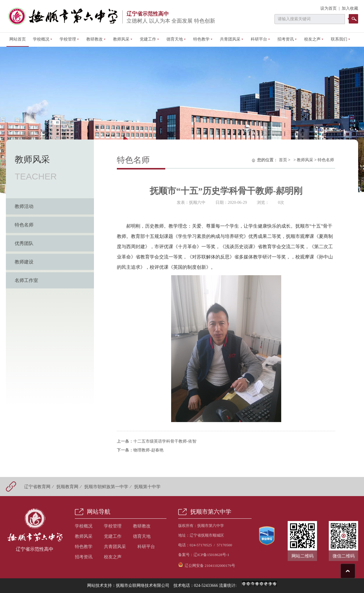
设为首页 (328, 8)
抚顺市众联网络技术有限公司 (143, 586)
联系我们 (341, 39)
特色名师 (24, 225)
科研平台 (261, 39)
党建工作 (150, 39)
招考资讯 (287, 39)
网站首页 (18, 39)
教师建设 (24, 262)
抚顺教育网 (67, 487)
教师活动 (24, 206)
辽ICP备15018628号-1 (211, 555)
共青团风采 (232, 39)
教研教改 (96, 39)
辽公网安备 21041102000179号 (207, 565)
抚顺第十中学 (147, 487)
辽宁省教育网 (37, 487)
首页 (283, 160)
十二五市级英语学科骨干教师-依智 (165, 441)
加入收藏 (350, 8)
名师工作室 (26, 280)
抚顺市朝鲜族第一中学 (106, 487)
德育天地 (176, 39)
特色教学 (203, 39)
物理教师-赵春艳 (148, 450)
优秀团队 (24, 243)
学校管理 (69, 39)
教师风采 (123, 39)
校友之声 (314, 39)
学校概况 (43, 39)
